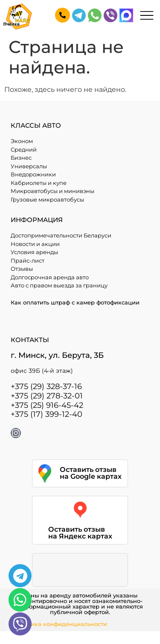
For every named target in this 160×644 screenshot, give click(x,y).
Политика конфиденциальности (60, 624)
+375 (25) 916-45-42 (47, 405)
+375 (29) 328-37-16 (46, 386)
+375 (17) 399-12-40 (47, 414)
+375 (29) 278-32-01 (47, 396)
